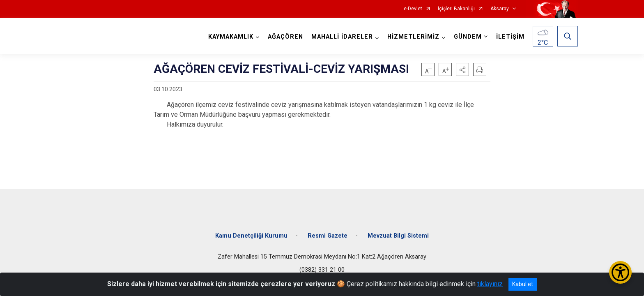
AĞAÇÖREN (285, 37)
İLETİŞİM (510, 37)
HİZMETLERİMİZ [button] (413, 37)
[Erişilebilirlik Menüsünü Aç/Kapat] (620, 272)
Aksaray (500, 9)
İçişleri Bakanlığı (456, 9)
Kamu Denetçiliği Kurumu (251, 235)
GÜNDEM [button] (468, 37)
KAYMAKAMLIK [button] (231, 37)
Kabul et (523, 284)
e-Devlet (413, 9)
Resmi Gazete (328, 235)
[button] (462, 69)
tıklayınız (490, 284)
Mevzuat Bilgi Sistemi (398, 235)
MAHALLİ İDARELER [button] (342, 37)
